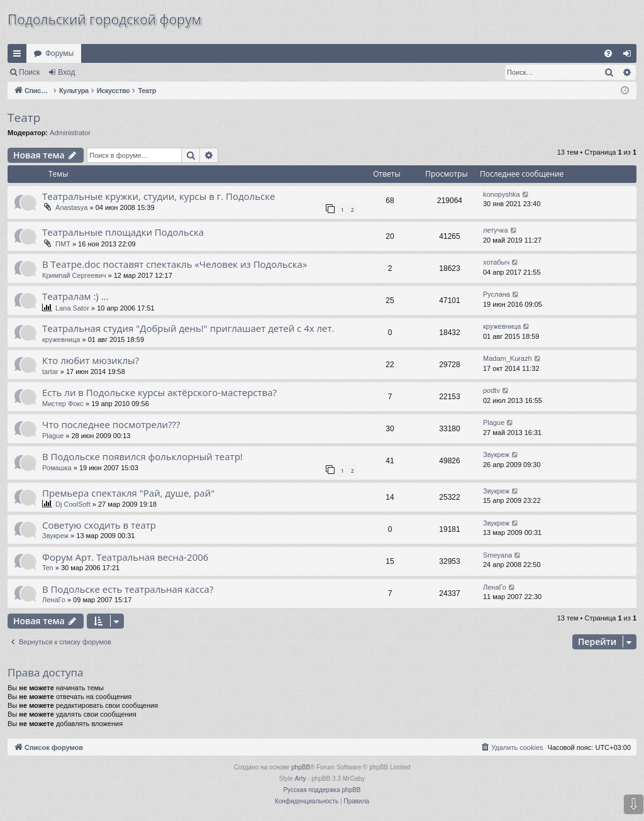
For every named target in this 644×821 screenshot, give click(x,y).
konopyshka (502, 194)
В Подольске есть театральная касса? (128, 589)
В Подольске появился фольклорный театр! (142, 456)
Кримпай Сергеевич (74, 275)
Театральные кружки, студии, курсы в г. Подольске (158, 196)
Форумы (59, 53)
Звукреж (496, 455)
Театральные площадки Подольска (123, 232)
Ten (48, 568)
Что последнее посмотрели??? (111, 424)
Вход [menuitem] (630, 56)
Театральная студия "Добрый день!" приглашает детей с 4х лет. (188, 328)
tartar (50, 372)
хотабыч (496, 262)
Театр (24, 118)
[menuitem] (608, 53)
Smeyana (497, 555)
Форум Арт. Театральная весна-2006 (125, 557)
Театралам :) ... (75, 296)
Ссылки (19, 56)
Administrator (70, 133)
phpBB (301, 767)
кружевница (61, 339)
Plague (53, 436)
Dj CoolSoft (73, 504)
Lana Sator (72, 308)
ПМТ (63, 244)
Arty (301, 779)
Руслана (497, 294)
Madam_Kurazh (508, 358)
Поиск (29, 72)
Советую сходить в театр (99, 525)
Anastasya (71, 207)
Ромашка (57, 468)
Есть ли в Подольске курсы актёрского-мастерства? (159, 392)
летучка (496, 230)
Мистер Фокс (63, 404)
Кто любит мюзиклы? (91, 360)
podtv (491, 390)
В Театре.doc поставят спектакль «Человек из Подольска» (175, 264)
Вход (66, 72)
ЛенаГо (54, 600)
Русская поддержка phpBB (322, 790)
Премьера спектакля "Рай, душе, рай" (128, 493)
